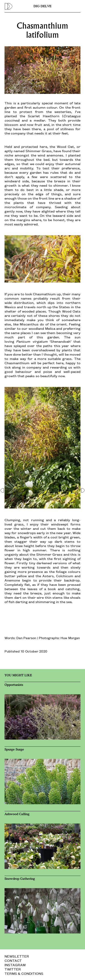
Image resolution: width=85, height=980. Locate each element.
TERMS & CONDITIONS (24, 973)
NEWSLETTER (17, 956)
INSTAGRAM (15, 965)
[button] (2, 490)
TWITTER (13, 969)
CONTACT (13, 960)
